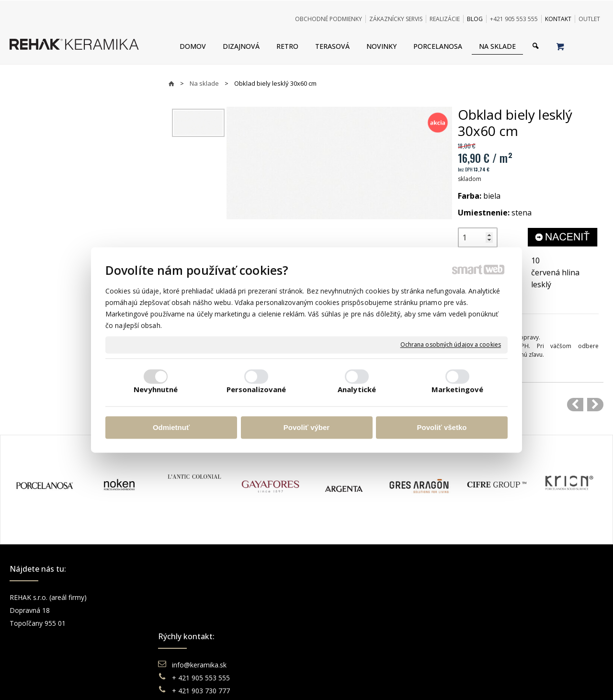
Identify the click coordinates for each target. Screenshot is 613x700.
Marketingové (457, 390)
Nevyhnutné (156, 390)
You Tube (488, 623)
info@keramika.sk (201, 597)
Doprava (337, 610)
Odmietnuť (171, 427)
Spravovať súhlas (454, 681)
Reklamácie (342, 623)
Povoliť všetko (442, 427)
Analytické (357, 390)
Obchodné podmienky (357, 597)
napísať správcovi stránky (280, 681)
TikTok (484, 649)
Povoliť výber (306, 427)
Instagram (489, 610)
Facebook (488, 597)
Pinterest (487, 636)
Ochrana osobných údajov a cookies (451, 345)
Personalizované (256, 390)
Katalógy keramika (352, 636)
